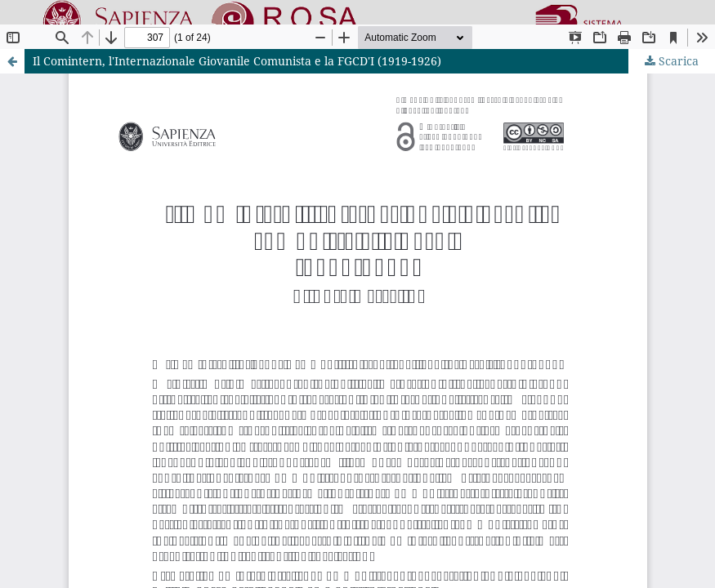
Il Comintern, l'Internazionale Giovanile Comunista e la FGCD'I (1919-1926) (237, 61)
